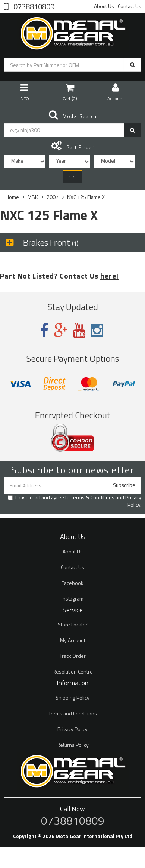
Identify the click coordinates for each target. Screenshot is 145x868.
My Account (73, 640)
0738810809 (33, 6)
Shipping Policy (72, 698)
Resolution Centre (73, 671)
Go (72, 176)
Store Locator (73, 624)
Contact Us (130, 6)
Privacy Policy (133, 501)
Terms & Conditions (93, 497)
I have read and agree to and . (75, 501)
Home (12, 197)
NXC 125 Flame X (86, 197)
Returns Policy (73, 745)
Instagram (72, 599)
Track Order (73, 656)
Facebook (72, 583)
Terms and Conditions (73, 713)
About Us (104, 6)
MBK (33, 197)
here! (109, 276)
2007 (53, 197)
